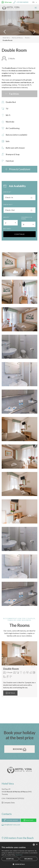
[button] (19, 864)
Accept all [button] (10, 859)
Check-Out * (8, 205)
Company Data (8, 803)
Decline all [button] (29, 859)
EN (33, 2)
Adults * (6, 217)
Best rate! (7, 229)
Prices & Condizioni (20, 169)
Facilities (14, 94)
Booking (19, 749)
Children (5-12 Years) (27, 218)
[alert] (19, 855)
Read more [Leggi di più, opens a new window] (19, 855)
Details (10, 693)
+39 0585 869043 (11, 820)
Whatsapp (29, 820)
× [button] (37, 845)
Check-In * (7, 192)
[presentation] (6, 665)
